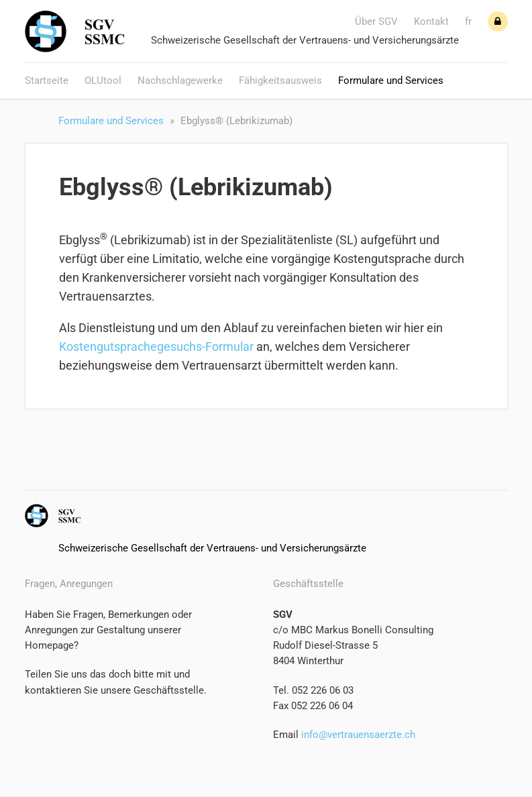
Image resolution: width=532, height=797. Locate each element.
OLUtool (103, 81)
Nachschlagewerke (180, 81)
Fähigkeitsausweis (280, 81)
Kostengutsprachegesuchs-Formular (156, 347)
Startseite (47, 81)
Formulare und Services (391, 81)
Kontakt (431, 21)
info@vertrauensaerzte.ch (357, 735)
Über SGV (376, 21)
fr (468, 21)
